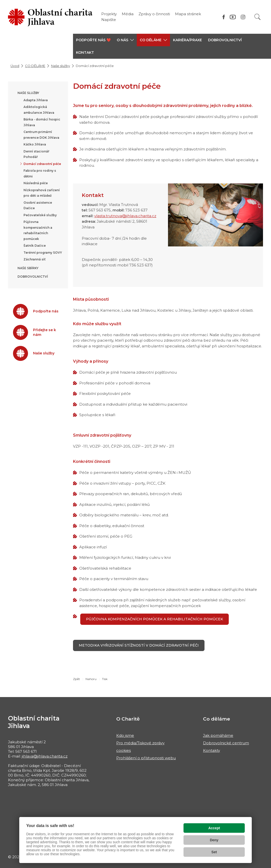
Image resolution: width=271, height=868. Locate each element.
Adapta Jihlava (36, 100)
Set (214, 852)
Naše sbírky (28, 268)
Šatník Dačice (35, 246)
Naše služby (60, 66)
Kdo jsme (125, 735)
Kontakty (211, 750)
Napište (109, 20)
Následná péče (36, 183)
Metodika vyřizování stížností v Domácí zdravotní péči (139, 645)
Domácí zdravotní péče (42, 164)
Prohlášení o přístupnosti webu (146, 758)
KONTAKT (85, 52)
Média (128, 14)
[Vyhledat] (257, 17)
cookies (123, 750)
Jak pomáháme (218, 735)
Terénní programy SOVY (43, 253)
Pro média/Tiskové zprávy (140, 743)
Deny (214, 840)
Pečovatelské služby (40, 215)
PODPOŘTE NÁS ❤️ (93, 40)
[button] (125, 40)
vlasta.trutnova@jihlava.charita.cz (125, 216)
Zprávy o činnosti (154, 14)
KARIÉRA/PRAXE (187, 40)
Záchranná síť (34, 259)
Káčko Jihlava (35, 144)
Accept (214, 828)
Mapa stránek (188, 14)
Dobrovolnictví (225, 40)
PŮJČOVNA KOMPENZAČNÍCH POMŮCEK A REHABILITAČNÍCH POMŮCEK (154, 619)
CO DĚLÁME (35, 66)
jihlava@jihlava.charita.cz (45, 756)
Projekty (109, 14)
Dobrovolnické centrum (226, 743)
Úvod (15, 66)
